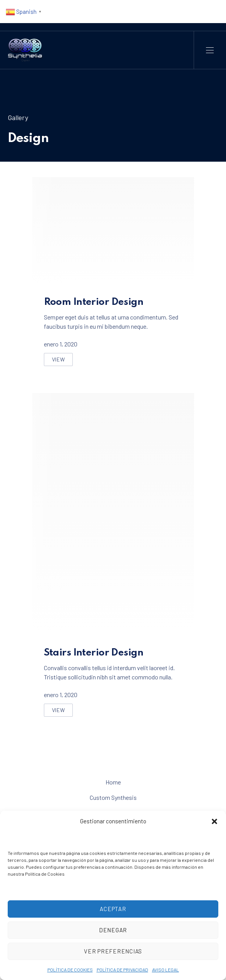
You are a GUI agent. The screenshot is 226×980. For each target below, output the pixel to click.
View (63, 361)
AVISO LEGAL (166, 970)
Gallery (18, 117)
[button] (214, 821)
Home (113, 782)
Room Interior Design (94, 302)
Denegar (113, 930)
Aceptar (113, 909)
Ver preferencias (113, 951)
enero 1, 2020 (61, 344)
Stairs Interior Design (94, 653)
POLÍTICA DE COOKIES (70, 970)
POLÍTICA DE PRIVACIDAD (122, 970)
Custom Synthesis (113, 797)
